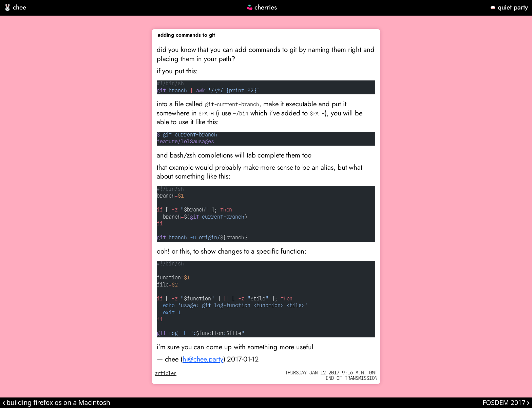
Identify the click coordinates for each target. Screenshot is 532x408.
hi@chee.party (203, 359)
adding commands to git (186, 35)
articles (166, 374)
